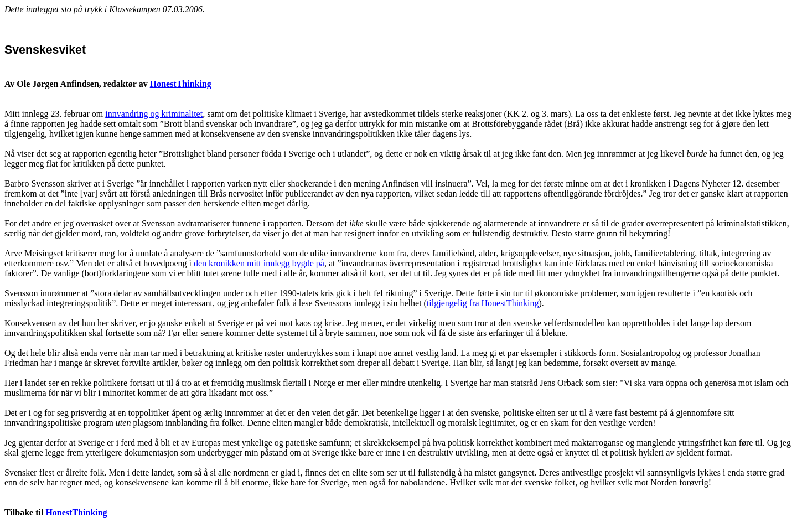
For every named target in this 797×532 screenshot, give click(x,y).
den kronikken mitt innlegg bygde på (259, 263)
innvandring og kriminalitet (154, 114)
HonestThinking (181, 84)
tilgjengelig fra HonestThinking (483, 303)
